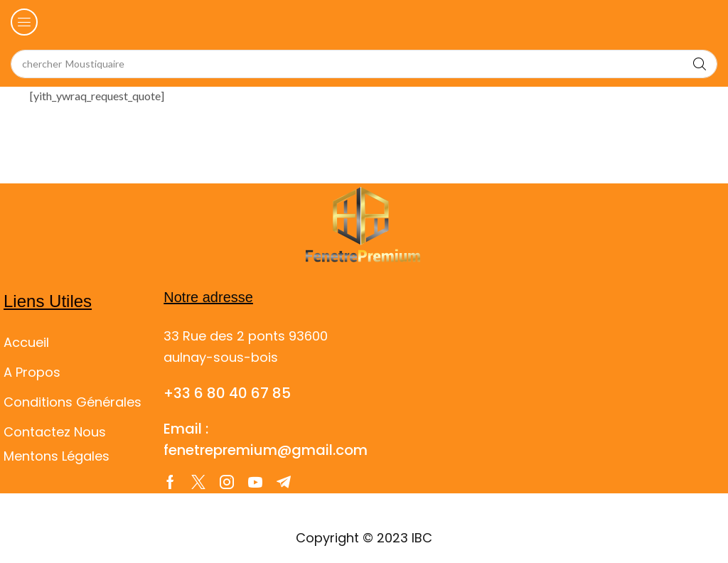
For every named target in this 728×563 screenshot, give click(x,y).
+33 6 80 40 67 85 (227, 393)
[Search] (700, 64)
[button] (24, 22)
